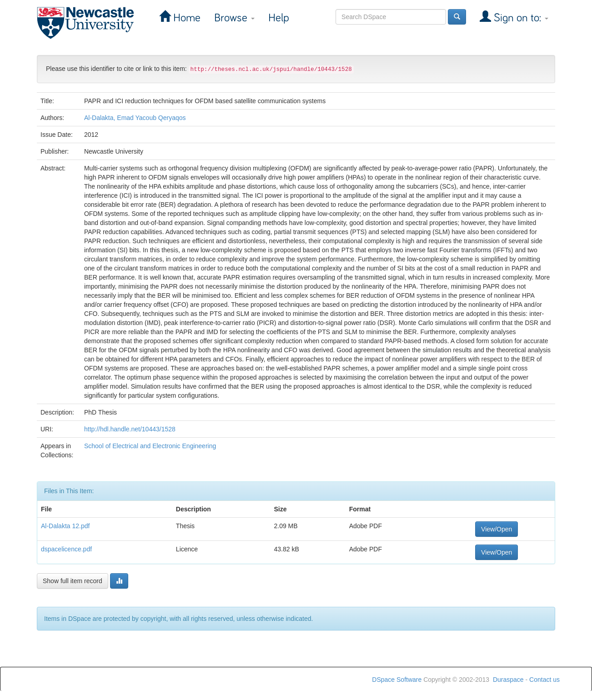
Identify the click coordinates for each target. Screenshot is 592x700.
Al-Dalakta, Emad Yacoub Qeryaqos (135, 118)
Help (279, 18)
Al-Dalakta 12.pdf (65, 526)
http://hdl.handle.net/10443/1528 (130, 429)
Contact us (544, 680)
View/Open (497, 529)
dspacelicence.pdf (66, 549)
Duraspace (508, 680)
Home (186, 18)
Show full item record (73, 581)
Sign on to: (520, 18)
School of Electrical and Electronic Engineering (150, 446)
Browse (234, 18)
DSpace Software (397, 680)
